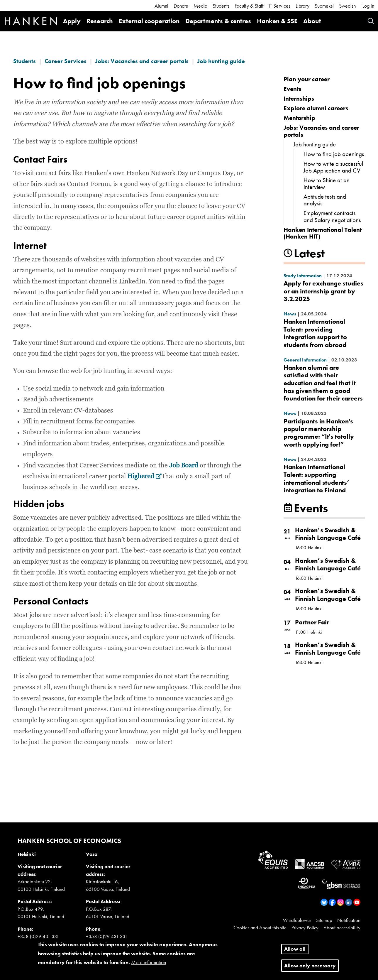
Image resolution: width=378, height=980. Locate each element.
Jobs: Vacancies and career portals (142, 61)
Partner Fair (312, 622)
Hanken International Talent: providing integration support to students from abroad (315, 333)
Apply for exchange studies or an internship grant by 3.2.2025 (323, 291)
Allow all (295, 953)
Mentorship (299, 118)
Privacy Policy (305, 927)
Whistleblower (297, 920)
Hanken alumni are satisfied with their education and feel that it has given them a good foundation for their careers (323, 383)
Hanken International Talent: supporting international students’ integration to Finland (317, 479)
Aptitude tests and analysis (325, 200)
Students (221, 6)
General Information (305, 360)
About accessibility (342, 927)
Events (292, 89)
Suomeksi (324, 6)
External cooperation (149, 21)
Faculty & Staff (249, 6)
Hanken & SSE (277, 21)
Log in (368, 6)
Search (371, 21)
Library (302, 6)
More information (149, 966)
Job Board (184, 466)
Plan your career (307, 79)
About (312, 21)
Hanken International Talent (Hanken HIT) (323, 233)
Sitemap (324, 920)
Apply (72, 21)
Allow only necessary (310, 970)
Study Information (303, 276)
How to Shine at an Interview (327, 183)
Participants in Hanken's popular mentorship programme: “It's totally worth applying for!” (319, 433)
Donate (181, 6)
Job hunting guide (221, 61)
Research (100, 21)
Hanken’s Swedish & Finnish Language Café (328, 534)
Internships (299, 98)
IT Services (279, 6)
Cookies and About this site (260, 927)
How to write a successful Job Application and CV (333, 167)
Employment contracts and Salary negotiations (332, 216)
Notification (349, 920)
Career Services (66, 61)
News (290, 314)
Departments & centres (218, 21)
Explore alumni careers (316, 108)
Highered (144, 477)
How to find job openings (334, 154)
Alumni (161, 6)
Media (200, 6)
